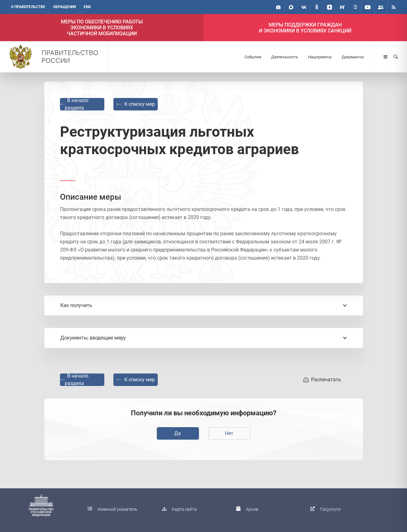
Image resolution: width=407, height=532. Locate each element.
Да (178, 433)
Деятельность (285, 57)
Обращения (65, 7)
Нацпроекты (320, 57)
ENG (87, 7)
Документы (353, 57)
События (253, 57)
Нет (229, 433)
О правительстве (28, 7)
